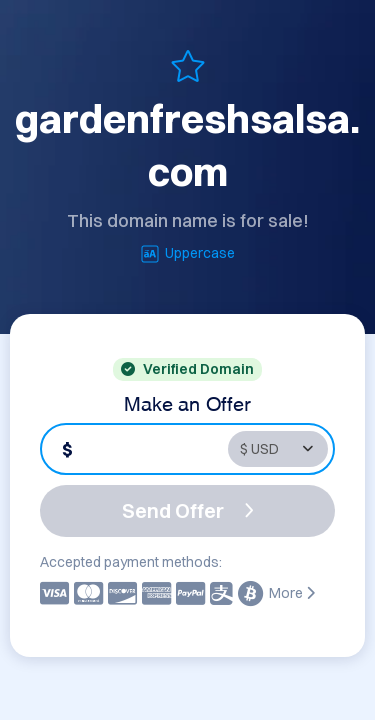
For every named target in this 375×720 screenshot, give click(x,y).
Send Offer (188, 510)
